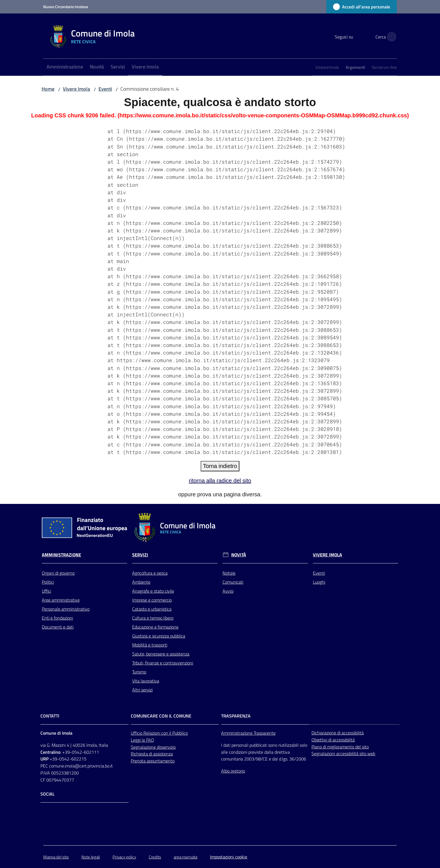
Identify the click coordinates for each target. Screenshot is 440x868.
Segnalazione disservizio (153, 747)
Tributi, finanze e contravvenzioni (163, 663)
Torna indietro (220, 466)
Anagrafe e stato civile (153, 591)
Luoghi (319, 582)
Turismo (139, 672)
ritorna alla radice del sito (220, 481)
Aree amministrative (61, 600)
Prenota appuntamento (153, 761)
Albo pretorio (233, 771)
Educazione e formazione (155, 627)
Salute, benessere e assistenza (161, 654)
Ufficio (137, 733)
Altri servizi (142, 690)
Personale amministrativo (66, 609)
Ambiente (141, 582)
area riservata (185, 857)
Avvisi (228, 591)
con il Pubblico (175, 733)
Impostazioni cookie (229, 857)
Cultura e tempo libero (153, 618)
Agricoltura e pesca (150, 573)
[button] (390, 37)
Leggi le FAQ (142, 740)
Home (48, 89)
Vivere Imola (76, 89)
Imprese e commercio (152, 600)
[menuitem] (65, 67)
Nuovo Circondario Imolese (66, 7)
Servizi (140, 555)
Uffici (46, 591)
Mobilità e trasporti (150, 645)
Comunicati (233, 582)
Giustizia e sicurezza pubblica (159, 636)
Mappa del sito (56, 857)
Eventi (105, 89)
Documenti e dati (58, 627)
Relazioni (152, 733)
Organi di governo (58, 573)
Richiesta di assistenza (152, 754)
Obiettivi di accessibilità (333, 740)
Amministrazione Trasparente (248, 733)
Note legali (91, 857)
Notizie (229, 573)
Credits (155, 857)
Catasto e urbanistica (152, 609)
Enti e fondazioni (57, 618)
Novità (239, 555)
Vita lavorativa (146, 681)
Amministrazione (61, 555)
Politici (48, 582)
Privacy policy (124, 857)
